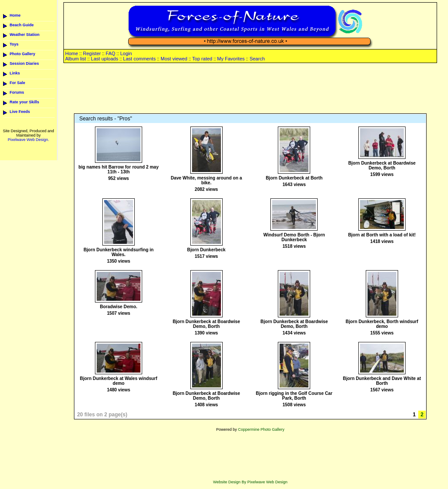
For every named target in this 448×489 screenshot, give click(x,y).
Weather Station (24, 35)
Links (15, 73)
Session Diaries (24, 63)
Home (15, 15)
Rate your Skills (24, 102)
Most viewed (174, 59)
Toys (14, 44)
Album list (76, 59)
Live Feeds (20, 112)
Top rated (202, 59)
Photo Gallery (23, 54)
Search (257, 59)
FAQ (111, 53)
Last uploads (105, 59)
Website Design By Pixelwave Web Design (250, 482)
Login (126, 53)
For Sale (17, 83)
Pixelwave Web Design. (28, 140)
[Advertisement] (250, 89)
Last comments (139, 59)
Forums (17, 92)
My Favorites (231, 59)
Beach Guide (22, 25)
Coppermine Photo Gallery (261, 429)
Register (92, 53)
